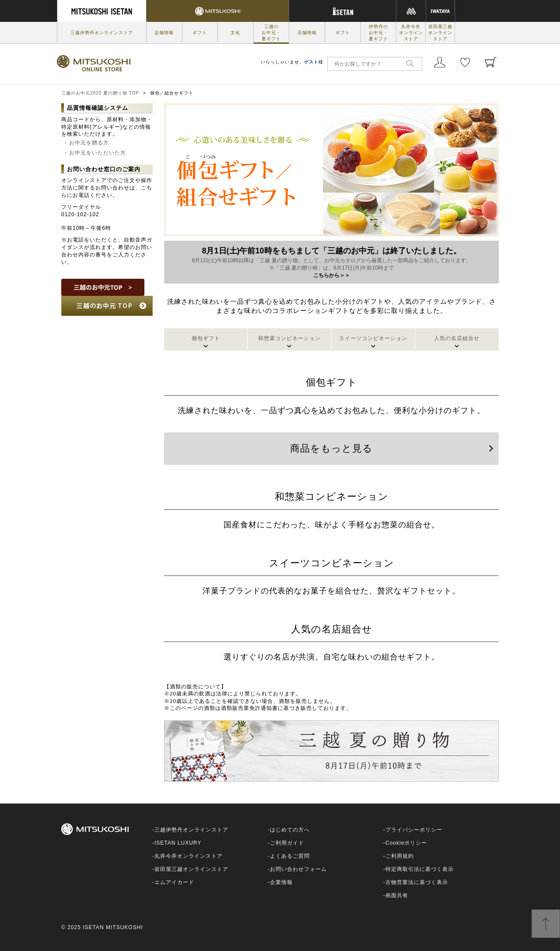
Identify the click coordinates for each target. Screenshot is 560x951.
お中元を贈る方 (89, 143)
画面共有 (397, 895)
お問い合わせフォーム (298, 869)
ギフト (200, 33)
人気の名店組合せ (457, 338)
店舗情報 (164, 33)
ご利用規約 (400, 856)
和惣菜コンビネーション (289, 338)
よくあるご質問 (290, 856)
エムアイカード (174, 882)
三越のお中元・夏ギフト (271, 33)
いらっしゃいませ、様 (292, 62)
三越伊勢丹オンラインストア (102, 33)
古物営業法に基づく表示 (417, 882)
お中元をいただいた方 (98, 153)
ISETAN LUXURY (178, 843)
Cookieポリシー (406, 843)
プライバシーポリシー (414, 830)
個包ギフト (206, 338)
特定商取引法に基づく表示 (420, 869)
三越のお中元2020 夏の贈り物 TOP (100, 93)
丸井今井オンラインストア (411, 33)
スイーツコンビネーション (373, 338)
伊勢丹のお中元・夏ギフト (378, 33)
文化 (235, 33)
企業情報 (281, 882)
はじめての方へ (290, 830)
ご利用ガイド (287, 843)
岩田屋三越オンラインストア (440, 33)
